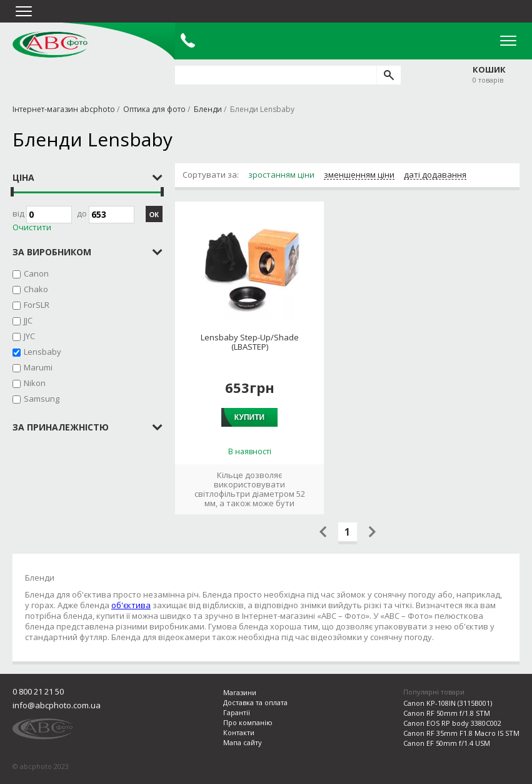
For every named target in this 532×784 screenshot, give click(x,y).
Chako (36, 289)
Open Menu (508, 41)
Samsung (42, 399)
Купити (249, 417)
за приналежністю (61, 427)
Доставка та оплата (255, 702)
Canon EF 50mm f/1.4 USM (447, 743)
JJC (28, 320)
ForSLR (37, 305)
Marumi (38, 367)
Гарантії (237, 712)
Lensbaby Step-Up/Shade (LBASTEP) (250, 342)
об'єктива (131, 605)
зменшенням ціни (359, 175)
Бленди (208, 109)
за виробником (52, 252)
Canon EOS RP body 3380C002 (452, 723)
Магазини (240, 692)
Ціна (23, 177)
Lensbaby (43, 352)
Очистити (32, 227)
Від (42, 215)
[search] (389, 75)
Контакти (239, 732)
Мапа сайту (243, 742)
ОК (154, 215)
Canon (36, 273)
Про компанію (248, 722)
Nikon (35, 383)
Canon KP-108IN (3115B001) (448, 703)
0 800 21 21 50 (38, 691)
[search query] (276, 75)
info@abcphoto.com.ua (57, 705)
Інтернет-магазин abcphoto (64, 109)
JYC (29, 336)
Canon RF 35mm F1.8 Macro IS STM (461, 733)
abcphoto (50, 44)
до (106, 215)
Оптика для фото (154, 109)
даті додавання (435, 175)
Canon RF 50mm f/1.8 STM (447, 713)
